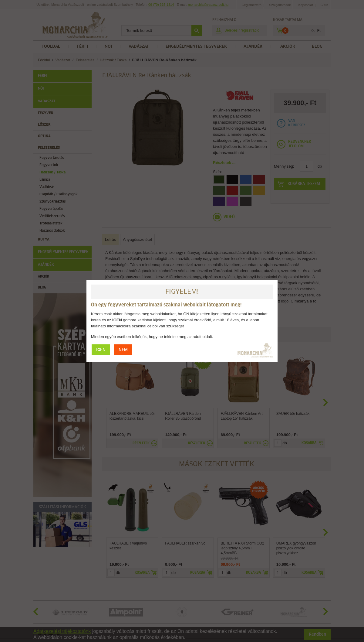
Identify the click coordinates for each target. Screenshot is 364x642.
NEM (123, 350)
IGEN (101, 350)
